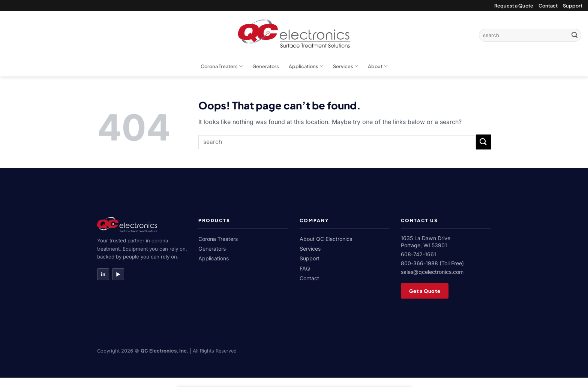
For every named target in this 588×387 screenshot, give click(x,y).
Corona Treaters (222, 66)
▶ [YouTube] (118, 274)
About (378, 66)
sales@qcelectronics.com (432, 272)
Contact (548, 6)
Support (573, 6)
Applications (306, 66)
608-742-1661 (418, 254)
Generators (266, 66)
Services (346, 66)
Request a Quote (514, 6)
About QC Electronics (326, 239)
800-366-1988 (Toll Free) (432, 263)
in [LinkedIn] (103, 274)
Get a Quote (425, 291)
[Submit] (574, 35)
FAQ (305, 268)
